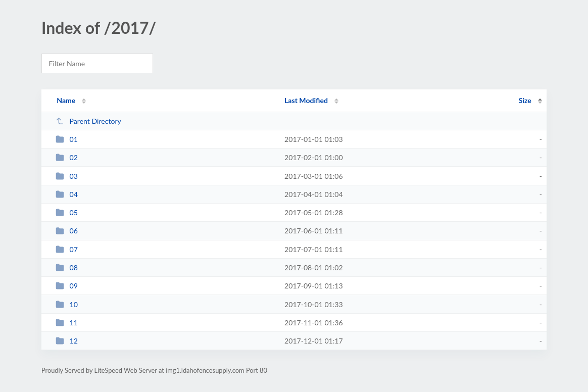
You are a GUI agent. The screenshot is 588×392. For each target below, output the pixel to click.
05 (67, 212)
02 (67, 157)
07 (67, 249)
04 (67, 194)
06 (67, 231)
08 (67, 267)
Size (525, 100)
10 (67, 304)
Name (66, 100)
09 (67, 286)
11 (67, 323)
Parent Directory (88, 121)
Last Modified (306, 100)
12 (67, 341)
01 (67, 139)
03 (67, 176)
